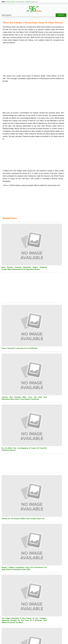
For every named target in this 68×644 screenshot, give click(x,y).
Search (61, 15)
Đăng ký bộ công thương (31, 2)
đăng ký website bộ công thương (45, 185)
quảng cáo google (27, 185)
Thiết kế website (20, 2)
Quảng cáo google (10, 2)
